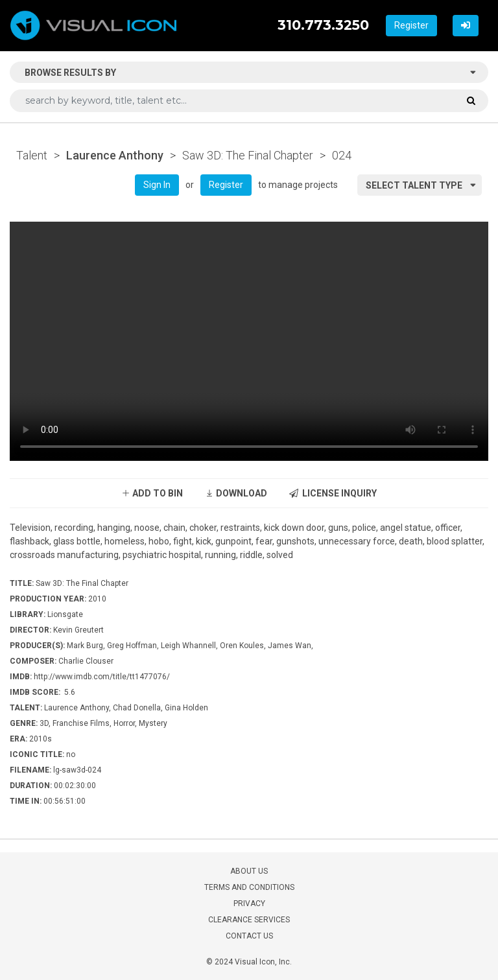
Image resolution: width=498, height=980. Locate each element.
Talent (32, 155)
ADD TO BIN (152, 493)
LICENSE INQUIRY (333, 493)
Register (411, 25)
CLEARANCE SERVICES (249, 920)
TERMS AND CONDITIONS (249, 887)
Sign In (157, 185)
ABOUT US (249, 871)
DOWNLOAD (236, 493)
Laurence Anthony (115, 155)
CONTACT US (249, 936)
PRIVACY (249, 904)
